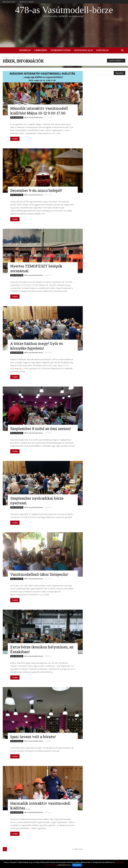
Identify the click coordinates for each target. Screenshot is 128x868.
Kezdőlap (25, 50)
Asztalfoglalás (83, 50)
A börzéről (41, 50)
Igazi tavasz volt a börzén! (33, 737)
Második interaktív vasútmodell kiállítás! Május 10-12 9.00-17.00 (39, 111)
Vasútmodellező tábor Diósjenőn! (39, 574)
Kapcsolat (102, 50)
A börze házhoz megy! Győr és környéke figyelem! (37, 346)
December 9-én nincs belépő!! (36, 190)
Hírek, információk (17, 117)
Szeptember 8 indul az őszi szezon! (41, 429)
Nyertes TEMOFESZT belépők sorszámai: (36, 268)
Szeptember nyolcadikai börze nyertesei (37, 501)
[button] (122, 50)
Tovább (15, 139)
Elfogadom (77, 865)
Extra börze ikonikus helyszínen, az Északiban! (42, 649)
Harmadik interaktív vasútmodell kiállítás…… (40, 806)
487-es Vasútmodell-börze (34, 117)
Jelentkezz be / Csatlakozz (26, 2)
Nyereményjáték (61, 50)
